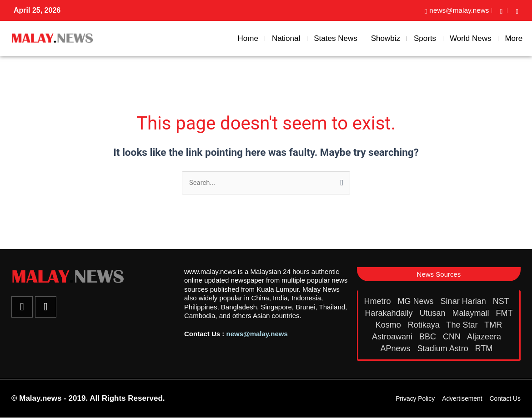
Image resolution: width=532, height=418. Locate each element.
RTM (485, 348)
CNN (453, 337)
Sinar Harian (464, 301)
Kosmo (389, 325)
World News (470, 38)
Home (248, 38)
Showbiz (386, 38)
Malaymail (472, 313)
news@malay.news (257, 334)
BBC (429, 337)
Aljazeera (485, 337)
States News (335, 38)
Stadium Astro (444, 348)
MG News (417, 301)
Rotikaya (425, 325)
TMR (494, 325)
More (514, 38)
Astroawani (393, 337)
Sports (425, 38)
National (286, 38)
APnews (397, 348)
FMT (504, 313)
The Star (463, 325)
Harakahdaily (390, 313)
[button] (439, 274)
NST (502, 301)
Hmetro (379, 301)
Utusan (433, 313)
